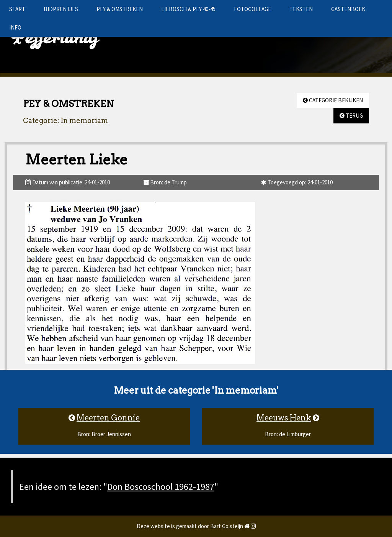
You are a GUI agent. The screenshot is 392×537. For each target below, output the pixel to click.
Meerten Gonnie (108, 418)
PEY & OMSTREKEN (120, 9)
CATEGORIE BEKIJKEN (333, 100)
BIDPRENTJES (61, 9)
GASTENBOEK (348, 9)
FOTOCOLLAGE (252, 9)
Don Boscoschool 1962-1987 (161, 487)
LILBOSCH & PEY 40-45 (188, 9)
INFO (15, 27)
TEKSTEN (301, 9)
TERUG (351, 116)
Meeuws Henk (284, 418)
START (17, 9)
